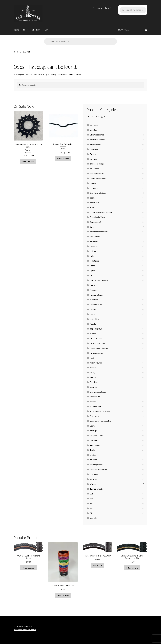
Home (16, 30)
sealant (93, 377)
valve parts (95, 479)
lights (93, 266)
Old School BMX (97, 304)
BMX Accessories (97, 135)
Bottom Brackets (97, 139)
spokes (93, 402)
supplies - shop (96, 435)
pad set (93, 309)
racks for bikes (96, 338)
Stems (93, 426)
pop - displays (96, 329)
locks (92, 275)
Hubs (92, 256)
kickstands (95, 261)
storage (93, 431)
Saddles (93, 368)
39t (91, 503)
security (93, 387)
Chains (93, 183)
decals (93, 198)
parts (92, 314)
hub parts (94, 251)
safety (93, 372)
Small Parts (95, 397)
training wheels (97, 465)
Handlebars (95, 237)
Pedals (93, 324)
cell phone (94, 169)
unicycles (94, 474)
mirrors (93, 285)
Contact (108, 8)
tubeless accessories (99, 469)
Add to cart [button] (97, 565)
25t (91, 494)
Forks (92, 207)
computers (95, 188)
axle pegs (94, 125)
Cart (47, 30)
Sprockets (94, 416)
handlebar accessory (99, 232)
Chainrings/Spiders (98, 178)
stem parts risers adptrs (100, 421)
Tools (92, 450)
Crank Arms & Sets (98, 193)
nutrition (94, 300)
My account (97, 8)
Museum (94, 290)
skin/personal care (98, 392)
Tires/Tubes (95, 445)
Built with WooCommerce (25, 630)
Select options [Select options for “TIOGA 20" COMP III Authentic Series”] (28, 568)
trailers (93, 455)
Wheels (93, 484)
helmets (94, 246)
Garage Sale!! (96, 222)
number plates (96, 295)
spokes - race (96, 406)
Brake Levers (95, 144)
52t (91, 513)
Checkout (36, 30)
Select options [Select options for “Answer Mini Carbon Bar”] (63, 159)
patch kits (94, 319)
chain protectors (97, 174)
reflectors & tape (97, 343)
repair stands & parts (99, 348)
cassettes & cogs (97, 164)
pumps (93, 334)
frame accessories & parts (101, 212)
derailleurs (95, 203)
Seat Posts (95, 382)
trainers (93, 460)
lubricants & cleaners (99, 280)
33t (91, 499)
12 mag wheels (96, 489)
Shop (25, 30)
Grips (92, 227)
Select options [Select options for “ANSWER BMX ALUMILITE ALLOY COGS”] (28, 161)
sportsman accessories (100, 411)
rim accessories (97, 353)
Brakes (93, 154)
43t (91, 508)
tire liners (94, 440)
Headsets (94, 241)
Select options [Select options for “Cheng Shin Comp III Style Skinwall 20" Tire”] (132, 568)
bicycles (93, 130)
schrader (94, 518)
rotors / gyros (96, 363)
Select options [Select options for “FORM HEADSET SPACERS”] (63, 595)
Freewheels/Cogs (97, 217)
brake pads (95, 149)
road (92, 358)
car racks (94, 159)
